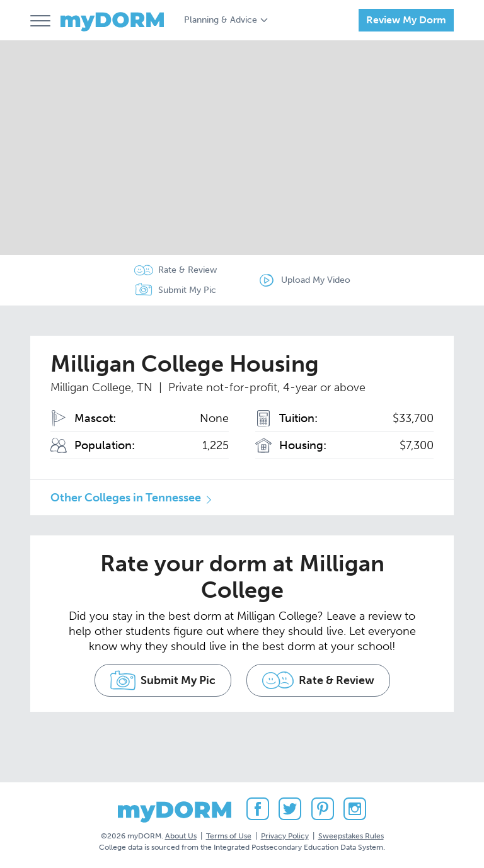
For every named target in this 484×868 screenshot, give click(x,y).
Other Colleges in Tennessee (126, 498)
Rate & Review (187, 270)
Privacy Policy (285, 836)
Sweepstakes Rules (351, 836)
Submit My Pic (187, 290)
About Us (181, 836)
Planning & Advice (221, 20)
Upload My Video (316, 280)
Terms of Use (229, 836)
